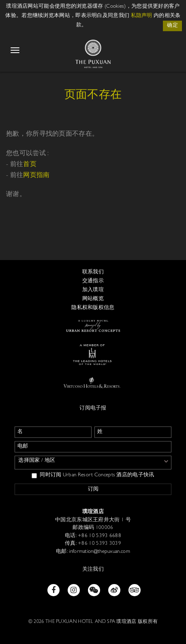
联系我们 (93, 272)
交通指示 (93, 281)
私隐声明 (142, 16)
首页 (30, 165)
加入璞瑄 (93, 290)
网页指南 (36, 176)
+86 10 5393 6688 (99, 536)
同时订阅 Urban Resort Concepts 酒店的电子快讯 (93, 476)
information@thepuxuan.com (99, 552)
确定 (172, 26)
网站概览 (93, 299)
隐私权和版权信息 (93, 308)
